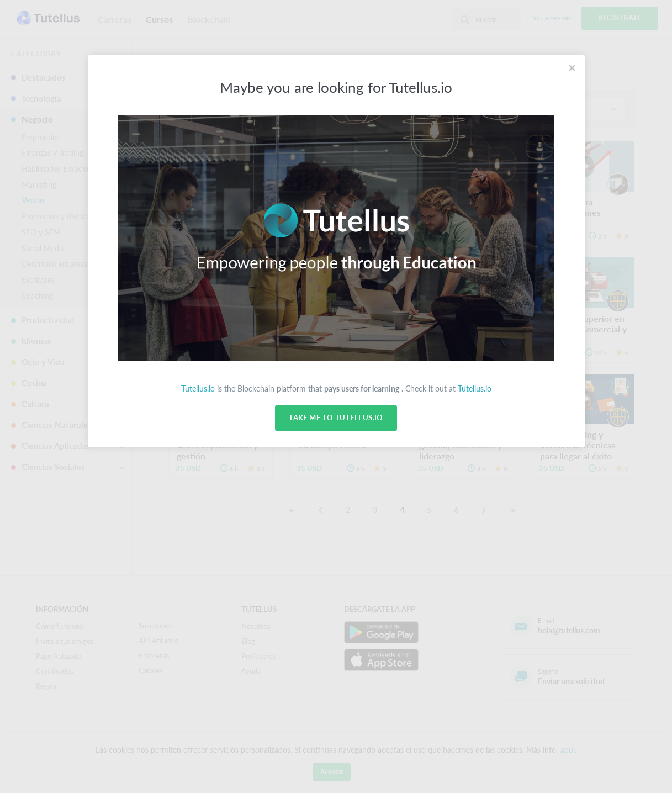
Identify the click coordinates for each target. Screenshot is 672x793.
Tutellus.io (198, 388)
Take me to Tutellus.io (336, 418)
